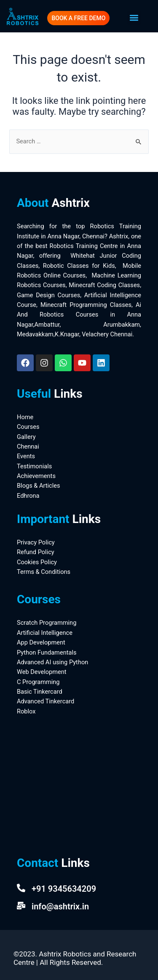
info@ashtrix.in (60, 906)
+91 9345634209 (64, 889)
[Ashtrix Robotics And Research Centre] (79, 783)
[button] (134, 18)
